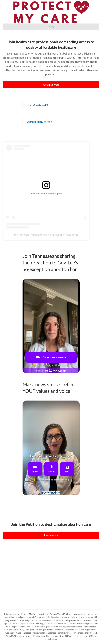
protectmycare (40, 235)
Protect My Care (37, 105)
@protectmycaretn (39, 122)
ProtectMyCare (22, 235)
